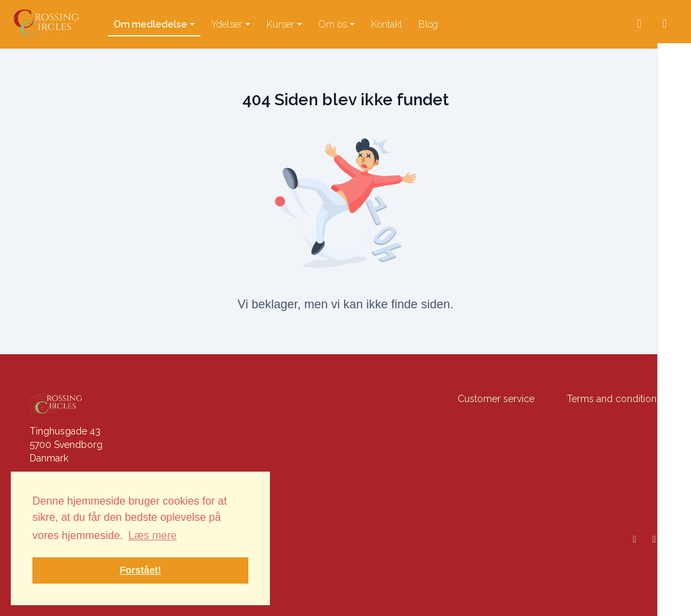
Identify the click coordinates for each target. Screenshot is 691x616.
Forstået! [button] (140, 570)
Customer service (496, 399)
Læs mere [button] (153, 535)
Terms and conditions (614, 399)
